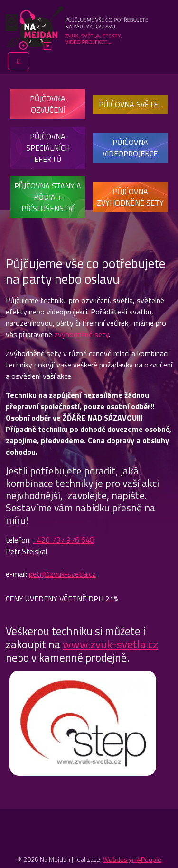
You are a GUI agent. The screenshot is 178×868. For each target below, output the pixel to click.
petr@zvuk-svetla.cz (62, 574)
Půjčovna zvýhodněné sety (130, 197)
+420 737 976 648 (63, 540)
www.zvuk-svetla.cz (110, 644)
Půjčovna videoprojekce (130, 148)
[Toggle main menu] (19, 61)
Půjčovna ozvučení (48, 104)
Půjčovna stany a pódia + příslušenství (48, 197)
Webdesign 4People (132, 859)
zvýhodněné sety (81, 334)
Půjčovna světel (130, 104)
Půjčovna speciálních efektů (48, 148)
